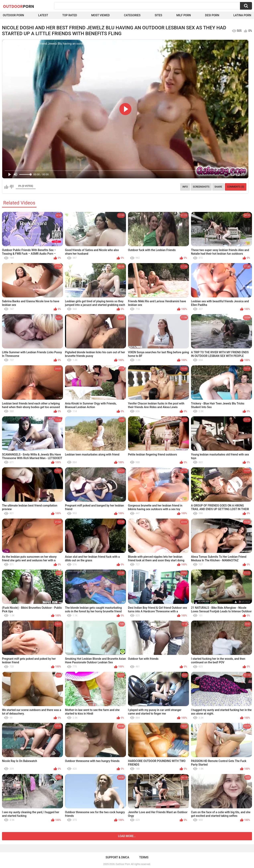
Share (218, 187)
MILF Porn (184, 15)
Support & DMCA (117, 857)
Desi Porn (212, 15)
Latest (43, 15)
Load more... (127, 836)
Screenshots (201, 187)
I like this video (6, 187)
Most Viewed (101, 15)
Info (185, 187)
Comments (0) (236, 187)
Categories (132, 15)
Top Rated (70, 15)
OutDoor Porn (123, 864)
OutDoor (19, 6)
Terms (144, 857)
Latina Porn (242, 15)
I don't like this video (12, 187)
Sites (158, 15)
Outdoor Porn (13, 15)
